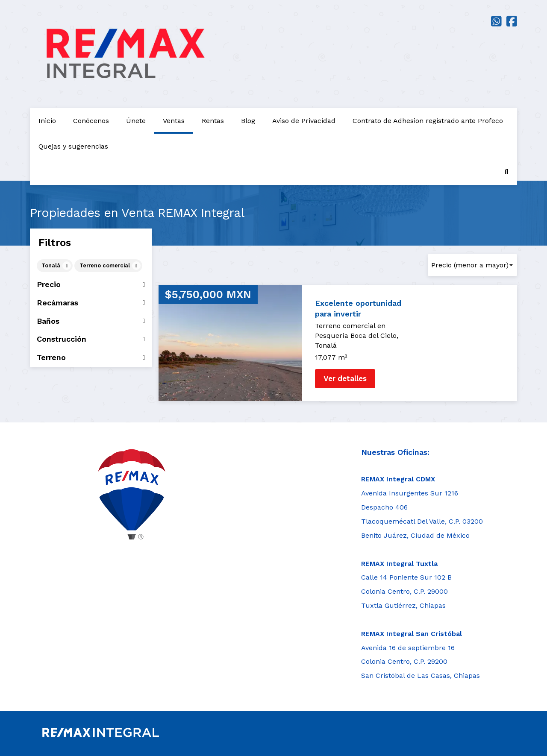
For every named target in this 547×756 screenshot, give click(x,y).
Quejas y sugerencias (73, 146)
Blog (248, 121)
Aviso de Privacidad (304, 121)
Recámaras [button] (91, 303)
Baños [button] (91, 321)
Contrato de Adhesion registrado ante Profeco (428, 121)
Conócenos (91, 121)
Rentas (213, 121)
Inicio (47, 121)
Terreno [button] (91, 357)
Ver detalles (345, 378)
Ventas (174, 121)
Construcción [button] (91, 339)
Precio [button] (91, 284)
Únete (136, 121)
